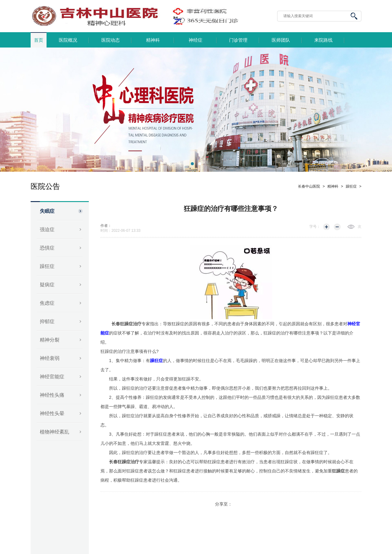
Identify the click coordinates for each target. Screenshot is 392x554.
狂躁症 (338, 471)
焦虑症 (47, 303)
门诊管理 (238, 40)
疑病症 (47, 285)
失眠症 (47, 211)
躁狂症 (47, 266)
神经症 (196, 40)
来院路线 (323, 40)
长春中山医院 (309, 186)
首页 (39, 40)
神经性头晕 (52, 413)
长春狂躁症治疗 (126, 324)
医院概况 (68, 40)
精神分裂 (50, 340)
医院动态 (111, 40)
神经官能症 (52, 377)
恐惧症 (47, 248)
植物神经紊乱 (55, 432)
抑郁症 (47, 321)
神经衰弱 (50, 358)
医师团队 (281, 40)
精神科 (153, 40)
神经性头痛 (52, 395)
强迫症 (47, 229)
